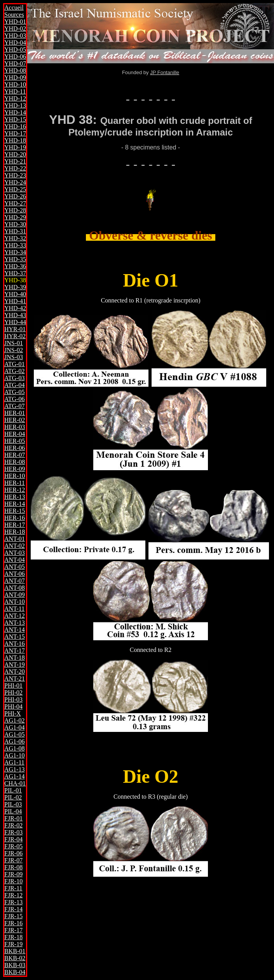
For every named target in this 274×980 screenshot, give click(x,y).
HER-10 (15, 476)
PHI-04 (13, 706)
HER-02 (15, 420)
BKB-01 (15, 951)
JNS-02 (14, 350)
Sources (14, 15)
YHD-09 (15, 77)
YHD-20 (15, 154)
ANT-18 (15, 658)
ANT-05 (15, 567)
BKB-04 (15, 972)
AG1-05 (14, 734)
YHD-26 (15, 196)
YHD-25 (15, 189)
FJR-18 (13, 937)
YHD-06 (15, 56)
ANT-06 (15, 574)
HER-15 (15, 511)
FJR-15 (13, 916)
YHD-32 (15, 238)
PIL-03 (13, 804)
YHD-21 (15, 161)
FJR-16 (13, 923)
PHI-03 (13, 699)
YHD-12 (15, 98)
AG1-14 (14, 776)
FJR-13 (13, 902)
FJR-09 (13, 874)
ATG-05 (14, 392)
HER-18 (15, 532)
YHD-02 (15, 29)
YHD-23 (15, 175)
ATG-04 (14, 385)
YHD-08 (15, 70)
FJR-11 (13, 888)
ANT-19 (15, 665)
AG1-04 (14, 727)
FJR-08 (13, 867)
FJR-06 (13, 853)
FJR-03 (13, 832)
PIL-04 (13, 811)
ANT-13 (15, 623)
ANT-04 (15, 560)
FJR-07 (13, 860)
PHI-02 (13, 692)
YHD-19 (15, 147)
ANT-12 (15, 616)
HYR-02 (15, 336)
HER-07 (15, 455)
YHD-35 (15, 259)
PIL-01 (13, 790)
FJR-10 (13, 881)
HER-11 (15, 483)
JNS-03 (14, 357)
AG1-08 (14, 748)
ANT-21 (15, 679)
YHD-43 (15, 315)
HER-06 (15, 448)
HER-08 (15, 462)
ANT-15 (15, 637)
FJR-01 (13, 818)
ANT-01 (15, 539)
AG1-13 (14, 769)
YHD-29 (15, 217)
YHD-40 (15, 294)
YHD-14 (15, 112)
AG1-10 (14, 755)
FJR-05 (13, 846)
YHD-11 (15, 91)
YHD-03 (15, 36)
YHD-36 (15, 266)
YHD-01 (15, 22)
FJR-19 (13, 944)
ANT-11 (14, 609)
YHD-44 (15, 322)
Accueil (14, 8)
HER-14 (15, 504)
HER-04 (15, 434)
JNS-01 (14, 343)
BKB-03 (15, 965)
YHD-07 (15, 63)
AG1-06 (14, 741)
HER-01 (15, 413)
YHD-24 (15, 182)
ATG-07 (14, 406)
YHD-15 (15, 119)
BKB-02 (15, 958)
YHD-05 (15, 50)
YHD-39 (15, 287)
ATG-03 (14, 378)
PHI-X (13, 713)
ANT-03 (15, 553)
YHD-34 (15, 252)
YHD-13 (15, 105)
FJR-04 (13, 839)
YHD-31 (15, 231)
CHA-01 (15, 783)
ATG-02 (14, 371)
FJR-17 (13, 930)
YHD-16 (15, 126)
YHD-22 (15, 168)
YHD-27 (15, 203)
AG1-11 (14, 762)
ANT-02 (15, 546)
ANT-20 (15, 672)
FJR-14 (13, 909)
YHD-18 (15, 140)
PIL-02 (13, 797)
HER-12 (15, 490)
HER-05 (15, 441)
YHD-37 (15, 273)
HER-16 (15, 518)
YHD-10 (15, 84)
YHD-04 (15, 43)
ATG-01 (14, 364)
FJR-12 (13, 895)
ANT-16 (15, 644)
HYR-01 (15, 329)
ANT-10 (15, 602)
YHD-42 (15, 308)
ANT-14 (15, 630)
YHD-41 (15, 301)
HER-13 (15, 497)
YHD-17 (15, 133)
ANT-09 (15, 595)
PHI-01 (13, 685)
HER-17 (15, 525)
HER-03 (15, 427)
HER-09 (15, 469)
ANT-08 (15, 588)
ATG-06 (14, 399)
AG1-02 (14, 720)
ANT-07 (15, 581)
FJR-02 (13, 825)
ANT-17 (15, 651)
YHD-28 (15, 210)
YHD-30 (15, 224)
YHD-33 (15, 245)
